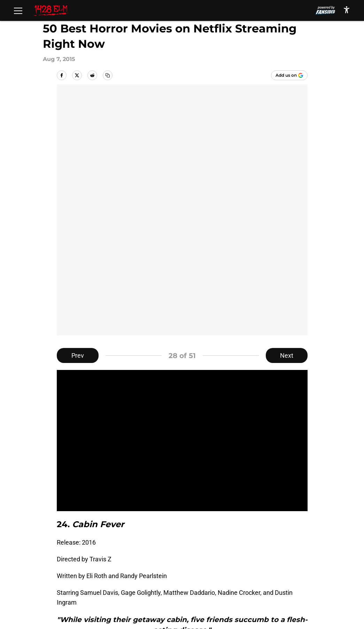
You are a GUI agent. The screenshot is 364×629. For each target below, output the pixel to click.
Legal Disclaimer (147, 572)
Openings (137, 546)
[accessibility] (347, 10)
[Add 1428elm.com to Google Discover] (289, 75)
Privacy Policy (200, 559)
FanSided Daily (87, 559)
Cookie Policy (85, 572)
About (75, 546)
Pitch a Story (141, 559)
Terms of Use (276, 559)
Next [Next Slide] (287, 104)
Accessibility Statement (214, 572)
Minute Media (48, 603)
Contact (192, 546)
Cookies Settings (90, 585)
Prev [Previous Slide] (78, 104)
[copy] (108, 75)
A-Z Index (271, 572)
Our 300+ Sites (278, 546)
